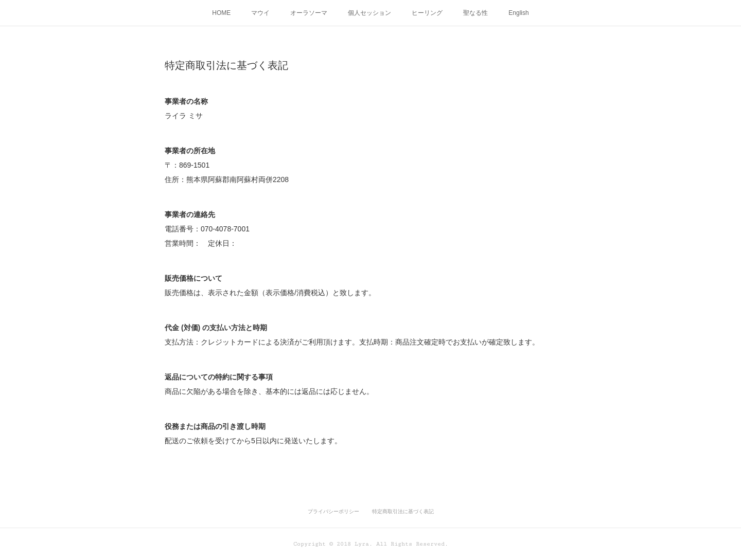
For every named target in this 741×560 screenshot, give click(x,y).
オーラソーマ (309, 13)
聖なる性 (475, 13)
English (518, 13)
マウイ (260, 13)
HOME (221, 13)
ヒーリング (427, 13)
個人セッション (369, 13)
